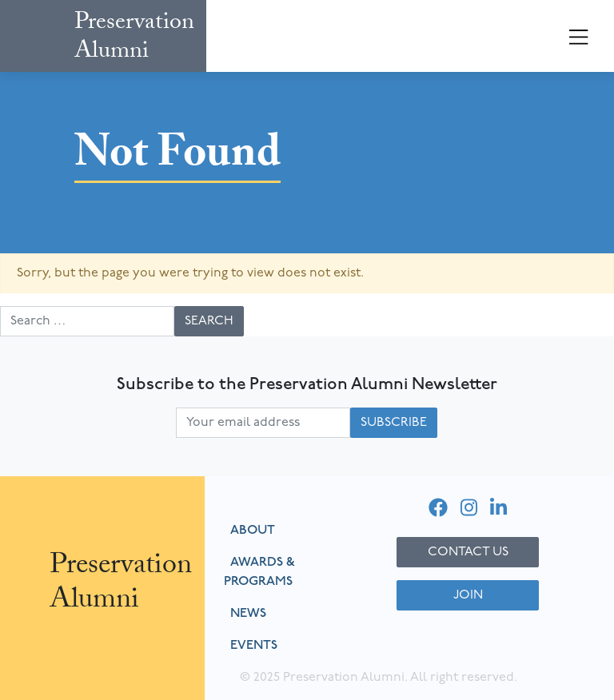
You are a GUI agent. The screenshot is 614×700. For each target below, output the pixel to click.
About (253, 531)
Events (254, 646)
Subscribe (394, 423)
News (248, 614)
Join (468, 595)
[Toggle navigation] (579, 38)
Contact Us (468, 552)
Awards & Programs (259, 572)
